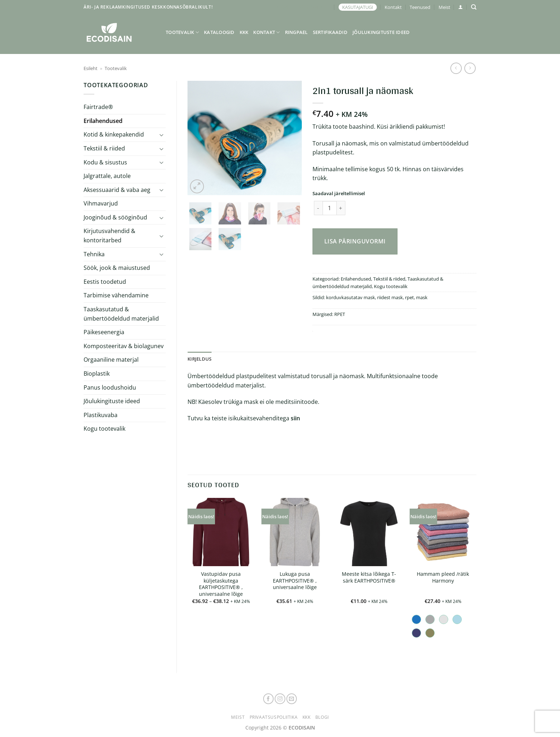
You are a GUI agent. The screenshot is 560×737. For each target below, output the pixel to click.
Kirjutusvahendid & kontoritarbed (109, 236)
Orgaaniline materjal (111, 360)
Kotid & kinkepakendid (114, 134)
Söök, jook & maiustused (117, 268)
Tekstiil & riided (104, 148)
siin (295, 418)
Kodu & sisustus (105, 162)
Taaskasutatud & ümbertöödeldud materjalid (121, 314)
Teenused (420, 7)
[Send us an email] (292, 699)
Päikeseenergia (104, 332)
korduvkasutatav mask (351, 297)
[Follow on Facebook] (269, 699)
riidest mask (390, 297)
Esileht (91, 68)
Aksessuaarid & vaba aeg (117, 190)
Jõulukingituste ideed (381, 32)
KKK (244, 32)
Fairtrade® (98, 107)
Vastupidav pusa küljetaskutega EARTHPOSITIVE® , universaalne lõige (221, 584)
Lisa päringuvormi (355, 241)
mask (422, 297)
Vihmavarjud (101, 203)
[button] (461, 7)
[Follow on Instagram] (280, 699)
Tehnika (94, 254)
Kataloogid (219, 32)
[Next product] (456, 68)
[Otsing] (474, 7)
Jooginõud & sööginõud (115, 217)
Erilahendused (103, 121)
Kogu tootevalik (104, 429)
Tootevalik (182, 32)
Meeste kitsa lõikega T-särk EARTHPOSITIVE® (369, 577)
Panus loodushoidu (110, 387)
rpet (409, 297)
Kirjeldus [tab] (199, 359)
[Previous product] (470, 68)
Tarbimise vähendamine (116, 295)
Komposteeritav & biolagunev (124, 346)
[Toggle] (161, 135)
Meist (444, 7)
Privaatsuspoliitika (274, 717)
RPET (340, 314)
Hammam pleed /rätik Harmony (443, 577)
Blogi (322, 717)
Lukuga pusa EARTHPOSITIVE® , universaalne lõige (295, 581)
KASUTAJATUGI (358, 7)
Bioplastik (97, 374)
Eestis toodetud (105, 282)
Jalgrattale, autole (107, 176)
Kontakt (393, 7)
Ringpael (296, 32)
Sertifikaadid (330, 32)
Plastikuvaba (101, 415)
